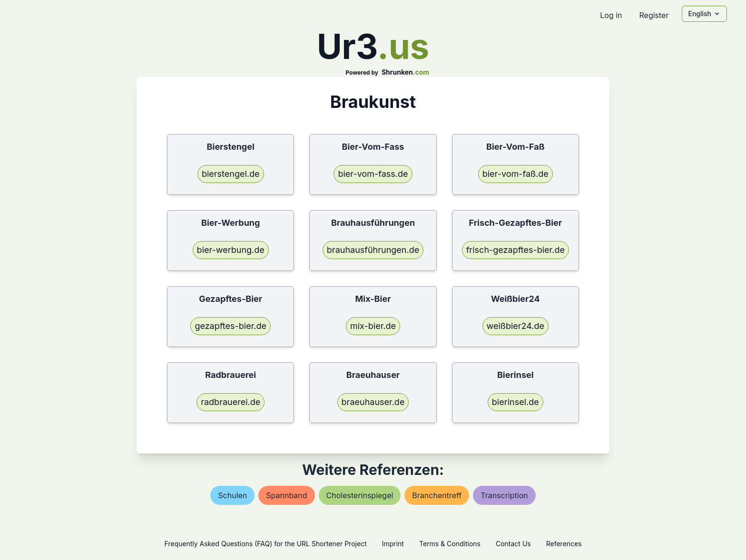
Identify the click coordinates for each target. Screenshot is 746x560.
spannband (286, 495)
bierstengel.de (231, 174)
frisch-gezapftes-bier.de (515, 250)
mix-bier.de (373, 326)
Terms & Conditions (450, 544)
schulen (232, 495)
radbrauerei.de (231, 402)
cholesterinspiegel (360, 495)
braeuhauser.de (373, 402)
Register (654, 15)
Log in (611, 15)
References (564, 544)
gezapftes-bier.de (231, 326)
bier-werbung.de (231, 250)
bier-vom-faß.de (515, 174)
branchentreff (437, 495)
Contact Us (513, 544)
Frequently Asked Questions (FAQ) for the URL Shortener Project (265, 544)
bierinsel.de (515, 402)
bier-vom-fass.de (373, 174)
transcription (504, 495)
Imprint (393, 544)
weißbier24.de (515, 326)
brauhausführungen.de (373, 250)
